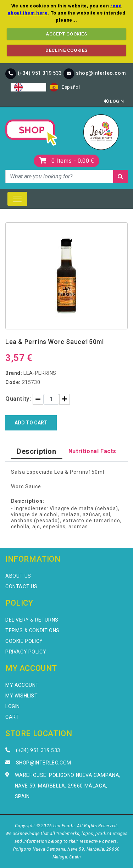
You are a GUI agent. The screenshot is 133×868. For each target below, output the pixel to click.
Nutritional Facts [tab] (92, 451)
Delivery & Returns (32, 620)
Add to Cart (31, 423)
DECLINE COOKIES (66, 50)
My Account (22, 685)
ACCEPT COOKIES (66, 34)
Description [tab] (37, 451)
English (28, 87)
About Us (18, 576)
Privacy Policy (26, 652)
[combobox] (28, 87)
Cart (12, 717)
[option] (65, 87)
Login (114, 101)
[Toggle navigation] (17, 199)
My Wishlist (22, 696)
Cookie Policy (24, 641)
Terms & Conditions (32, 630)
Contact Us (21, 586)
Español (65, 87)
